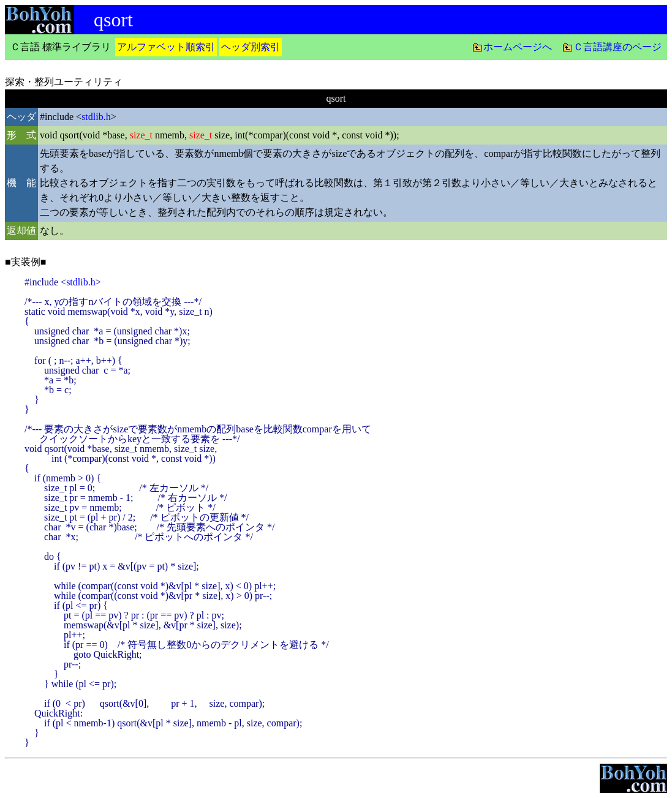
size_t (141, 135)
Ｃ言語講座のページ (617, 47)
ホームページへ (518, 47)
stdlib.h (96, 117)
